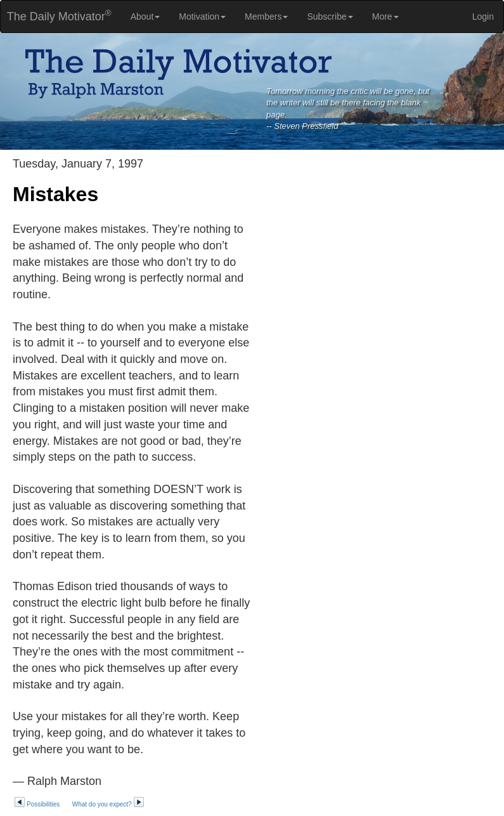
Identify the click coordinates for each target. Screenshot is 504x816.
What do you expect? (108, 804)
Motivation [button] (202, 16)
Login (483, 16)
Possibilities (37, 804)
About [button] (145, 16)
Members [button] (266, 16)
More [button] (385, 16)
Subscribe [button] (330, 16)
